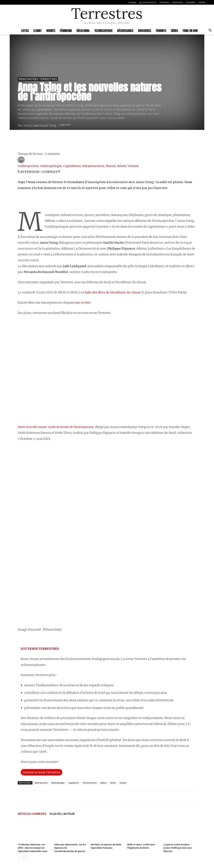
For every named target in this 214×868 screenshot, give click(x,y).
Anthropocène (28, 166)
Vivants (51, 30)
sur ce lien (83, 303)
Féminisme (66, 30)
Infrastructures (93, 166)
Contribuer (164, 2)
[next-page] (25, 858)
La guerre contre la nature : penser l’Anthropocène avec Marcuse (178, 848)
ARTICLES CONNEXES (32, 814)
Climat (38, 30)
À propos (132, 2)
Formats (161, 30)
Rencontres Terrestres (38, 79)
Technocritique (103, 30)
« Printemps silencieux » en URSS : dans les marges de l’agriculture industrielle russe (33, 848)
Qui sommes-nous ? (148, 2)
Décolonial (83, 30)
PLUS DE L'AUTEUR (62, 814)
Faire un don (190, 30)
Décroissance (125, 30)
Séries (174, 30)
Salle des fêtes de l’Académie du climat (113, 292)
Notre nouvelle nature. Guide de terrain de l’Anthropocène (56, 427)
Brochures (145, 30)
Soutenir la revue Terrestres (42, 772)
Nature (111, 166)
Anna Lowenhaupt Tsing (40, 125)
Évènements (178, 2)
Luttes (25, 30)
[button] (210, 31)
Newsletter (191, 2)
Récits (122, 166)
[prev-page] (20, 858)
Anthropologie (51, 166)
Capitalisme (72, 166)
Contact (202, 2)
